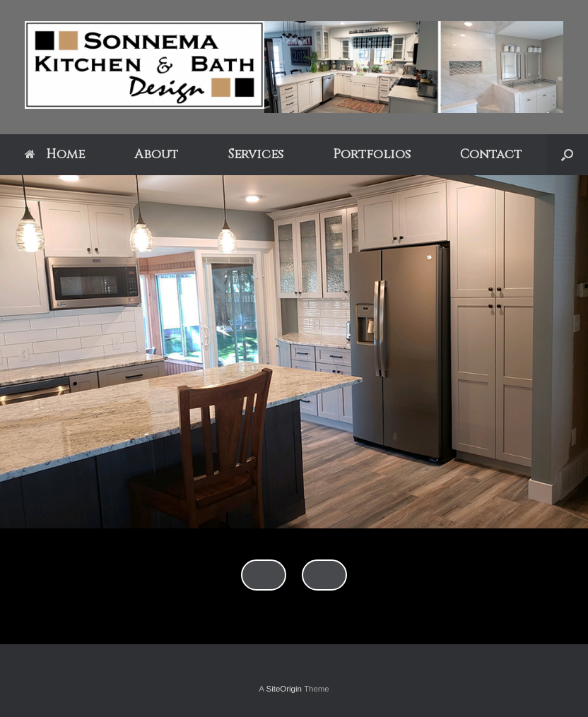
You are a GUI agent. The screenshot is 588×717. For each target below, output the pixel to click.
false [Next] (324, 575)
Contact (491, 154)
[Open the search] (567, 155)
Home (55, 154)
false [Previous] (264, 575)
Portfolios (372, 154)
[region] (294, 410)
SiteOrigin (284, 689)
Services (255, 154)
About (156, 154)
